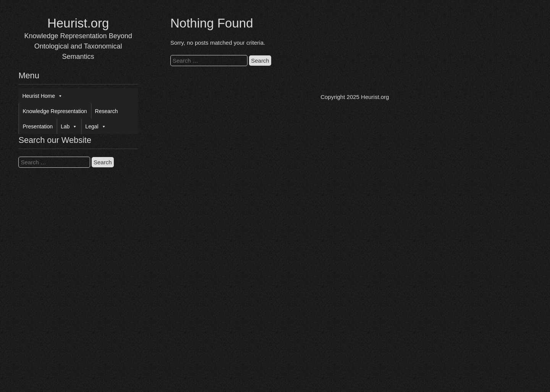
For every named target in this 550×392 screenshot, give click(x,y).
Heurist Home (42, 96)
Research (107, 111)
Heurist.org (78, 23)
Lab (69, 126)
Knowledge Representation (55, 111)
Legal (95, 126)
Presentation (38, 126)
